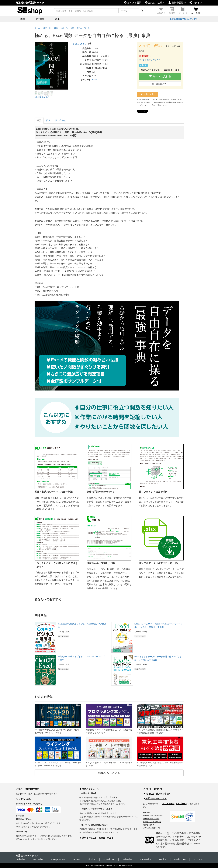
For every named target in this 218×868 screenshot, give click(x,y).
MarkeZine (38, 859)
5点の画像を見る (42, 97)
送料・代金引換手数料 (28, 789)
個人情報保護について (151, 819)
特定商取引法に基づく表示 (153, 815)
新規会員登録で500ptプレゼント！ (186, 19)
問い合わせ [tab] (61, 120)
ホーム (37, 28)
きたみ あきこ (80, 43)
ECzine (76, 859)
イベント (198, 859)
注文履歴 (172, 11)
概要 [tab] (39, 120)
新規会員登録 (177, 3)
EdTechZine (109, 859)
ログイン (196, 3)
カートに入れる (160, 76)
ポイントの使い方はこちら (151, 60)
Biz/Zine (92, 859)
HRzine (163, 859)
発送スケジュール (89, 789)
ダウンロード (183, 11)
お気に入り (161, 11)
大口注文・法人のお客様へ (157, 794)
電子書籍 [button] (40, 19)
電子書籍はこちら (160, 84)
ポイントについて (153, 789)
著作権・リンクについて (152, 822)
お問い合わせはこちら (155, 798)
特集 (57, 19)
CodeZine (20, 859)
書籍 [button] (23, 19)
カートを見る (196, 11)
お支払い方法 (24, 799)
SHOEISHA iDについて (152, 828)
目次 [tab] (48, 120)
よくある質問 (133, 3)
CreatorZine (146, 859)
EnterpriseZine (58, 859)
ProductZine (180, 859)
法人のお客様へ (155, 3)
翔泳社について (149, 825)
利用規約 (146, 812)
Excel (95, 80)
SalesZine (127, 859)
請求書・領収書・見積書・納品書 (96, 838)
